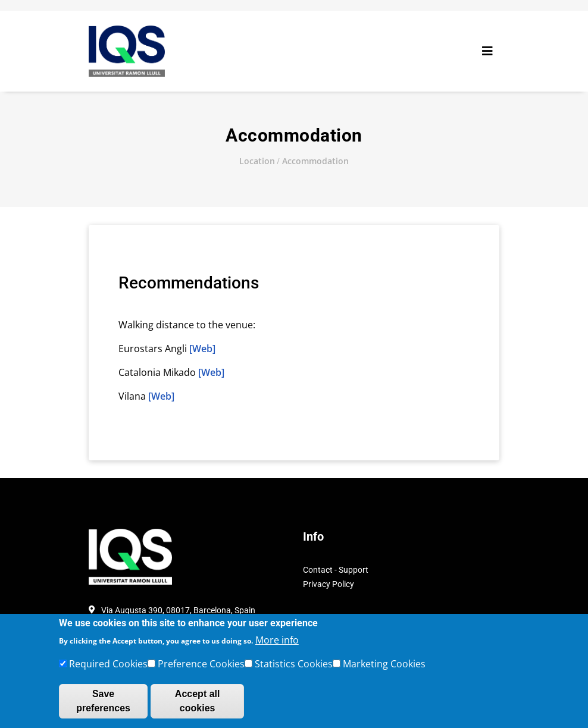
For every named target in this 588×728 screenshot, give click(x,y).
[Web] (202, 349)
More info (277, 645)
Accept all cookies (198, 706)
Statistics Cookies (294, 669)
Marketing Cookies (384, 669)
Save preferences (103, 706)
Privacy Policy (329, 584)
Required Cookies (108, 669)
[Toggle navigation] (487, 51)
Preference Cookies (201, 669)
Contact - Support (336, 570)
